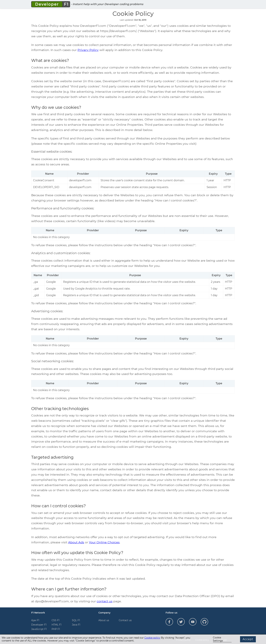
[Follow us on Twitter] (181, 622)
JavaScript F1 (39, 629)
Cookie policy (152, 638)
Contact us (125, 620)
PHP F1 (56, 629)
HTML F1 (56, 625)
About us (104, 620)
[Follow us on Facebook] (169, 622)
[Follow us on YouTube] (193, 622)
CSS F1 (55, 620)
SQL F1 (76, 620)
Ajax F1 (35, 620)
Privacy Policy (88, 50)
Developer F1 (39, 625)
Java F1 (76, 625)
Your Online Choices (104, 542)
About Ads (76, 542)
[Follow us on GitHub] (204, 622)
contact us (105, 601)
